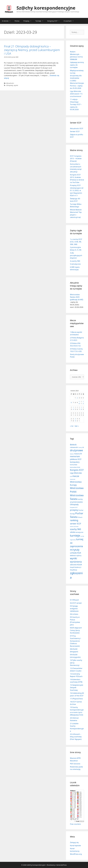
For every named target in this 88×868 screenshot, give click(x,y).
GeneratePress (62, 865)
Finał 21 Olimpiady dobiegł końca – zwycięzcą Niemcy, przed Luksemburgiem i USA (32, 50)
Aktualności (10, 83)
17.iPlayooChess (76, 699)
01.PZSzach (74, 600)
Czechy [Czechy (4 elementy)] (80, 447)
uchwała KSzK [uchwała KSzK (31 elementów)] (75, 553)
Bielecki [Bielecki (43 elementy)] (73, 445)
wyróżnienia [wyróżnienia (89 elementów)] (76, 562)
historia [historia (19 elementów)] (77, 454)
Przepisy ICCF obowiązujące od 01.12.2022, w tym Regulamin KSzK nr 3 (77, 190)
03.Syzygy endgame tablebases (74, 608)
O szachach (70, 21)
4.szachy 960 (75, 261)
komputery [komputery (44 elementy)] (75, 462)
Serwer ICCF (75, 131)
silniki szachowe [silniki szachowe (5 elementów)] (74, 526)
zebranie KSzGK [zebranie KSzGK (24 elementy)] (76, 565)
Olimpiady (10, 85)
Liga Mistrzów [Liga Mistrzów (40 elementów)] (76, 473)
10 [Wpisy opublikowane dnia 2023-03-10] (79, 402)
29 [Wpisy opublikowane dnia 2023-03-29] (75, 420)
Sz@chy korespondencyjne (46, 8)
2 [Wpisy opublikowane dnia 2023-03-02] (77, 398)
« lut (72, 426)
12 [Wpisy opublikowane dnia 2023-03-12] (83, 402)
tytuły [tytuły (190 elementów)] (76, 550)
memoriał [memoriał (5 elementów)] (73, 479)
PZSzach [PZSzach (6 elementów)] (80, 517)
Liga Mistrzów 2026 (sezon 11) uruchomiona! (76, 94)
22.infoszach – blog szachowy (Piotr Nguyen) (76, 737)
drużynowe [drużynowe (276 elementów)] (76, 450)
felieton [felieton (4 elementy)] (72, 454)
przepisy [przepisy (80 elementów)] (74, 510)
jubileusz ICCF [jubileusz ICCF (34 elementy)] (76, 459)
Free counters (75, 824)
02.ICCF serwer (76, 603)
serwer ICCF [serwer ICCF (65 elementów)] (75, 524)
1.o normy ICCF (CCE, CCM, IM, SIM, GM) (76, 242)
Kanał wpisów (75, 845)
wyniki (16, 85)
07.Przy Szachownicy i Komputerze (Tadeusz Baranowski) (75, 641)
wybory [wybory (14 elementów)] (79, 555)
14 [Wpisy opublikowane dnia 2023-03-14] (73, 408)
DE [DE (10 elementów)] (83, 447)
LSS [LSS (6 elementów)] (71, 476)
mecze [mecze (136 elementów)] (76, 476)
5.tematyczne (75, 264)
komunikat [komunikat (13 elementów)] (74, 465)
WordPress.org (76, 854)
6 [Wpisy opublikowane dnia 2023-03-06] (71, 402)
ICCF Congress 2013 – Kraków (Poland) (76, 159)
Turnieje (40, 21)
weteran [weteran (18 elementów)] (73, 555)
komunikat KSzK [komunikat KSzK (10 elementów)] (75, 467)
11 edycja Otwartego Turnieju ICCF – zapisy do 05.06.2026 (76, 104)
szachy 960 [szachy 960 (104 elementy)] (75, 529)
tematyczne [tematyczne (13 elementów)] (79, 532)
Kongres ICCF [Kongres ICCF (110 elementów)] (77, 470)
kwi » (77, 426)
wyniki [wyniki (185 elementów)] (73, 558)
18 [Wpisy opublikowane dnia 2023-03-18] (81, 408)
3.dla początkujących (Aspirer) (76, 255)
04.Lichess (74, 614)
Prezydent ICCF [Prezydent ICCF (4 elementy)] (74, 507)
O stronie (7, 21)
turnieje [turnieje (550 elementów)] (75, 536)
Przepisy (28, 21)
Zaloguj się (74, 842)
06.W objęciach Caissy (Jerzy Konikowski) (76, 630)
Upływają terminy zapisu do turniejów (77, 65)
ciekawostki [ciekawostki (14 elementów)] (74, 447)
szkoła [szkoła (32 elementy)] (73, 532)
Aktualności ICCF (77, 128)
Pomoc (17, 21)
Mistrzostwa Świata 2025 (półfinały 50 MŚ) (77, 297)
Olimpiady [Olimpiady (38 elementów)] (74, 504)
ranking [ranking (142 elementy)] (74, 520)
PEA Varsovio (75, 764)
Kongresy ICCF (54, 21)
